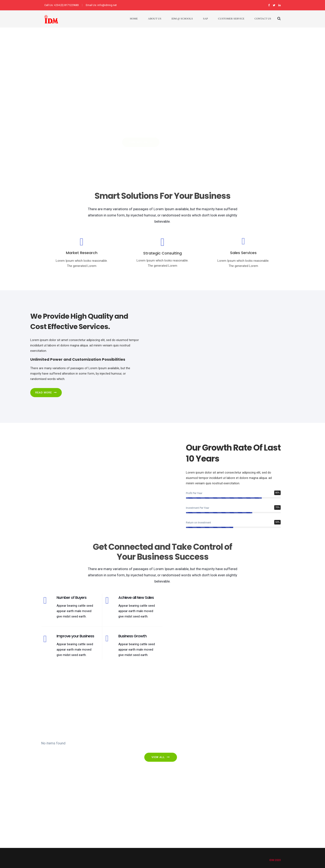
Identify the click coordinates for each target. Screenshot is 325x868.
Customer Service (231, 19)
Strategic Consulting (162, 253)
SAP (205, 19)
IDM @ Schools (182, 19)
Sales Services (243, 253)
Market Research (82, 253)
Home (134, 19)
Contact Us (263, 19)
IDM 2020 (275, 860)
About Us (155, 19)
